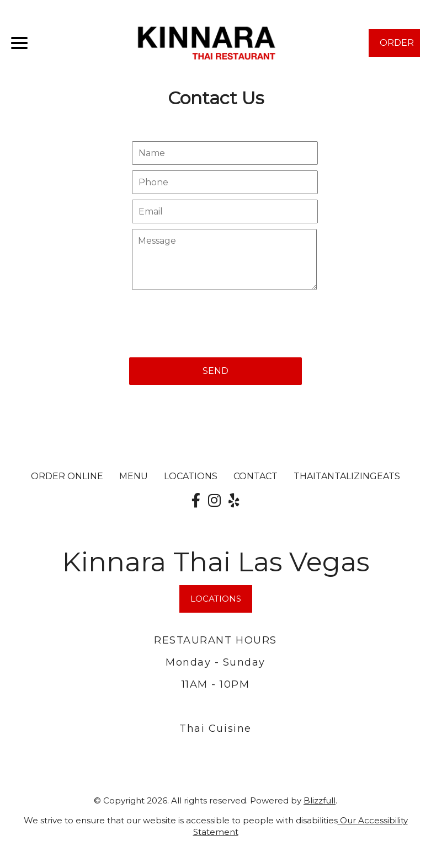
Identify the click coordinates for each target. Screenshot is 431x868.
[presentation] (213, 318)
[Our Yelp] (234, 501)
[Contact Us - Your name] (225, 153)
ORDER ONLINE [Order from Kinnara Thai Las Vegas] (67, 476)
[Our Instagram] (214, 501)
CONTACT (256, 476)
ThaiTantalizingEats (347, 476)
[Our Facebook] (196, 501)
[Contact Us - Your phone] (225, 182)
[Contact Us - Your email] (225, 211)
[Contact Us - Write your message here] (224, 260)
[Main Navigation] (19, 43)
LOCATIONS (191, 476)
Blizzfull (320, 800)
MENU (134, 476)
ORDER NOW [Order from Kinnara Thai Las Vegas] (397, 47)
